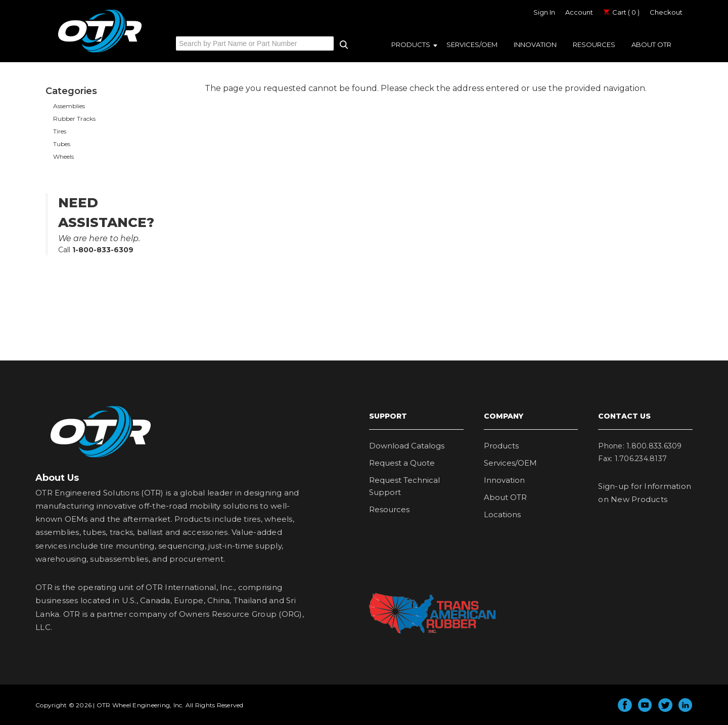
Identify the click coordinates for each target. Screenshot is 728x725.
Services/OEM (472, 44)
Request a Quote (402, 463)
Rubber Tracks (74, 119)
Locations (502, 514)
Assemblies (69, 106)
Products (411, 44)
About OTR (651, 44)
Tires (60, 131)
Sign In (544, 12)
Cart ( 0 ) (621, 12)
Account (579, 12)
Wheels (63, 156)
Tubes (62, 144)
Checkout (666, 12)
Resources (594, 44)
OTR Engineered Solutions (100, 52)
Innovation (535, 44)
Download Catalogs (407, 446)
